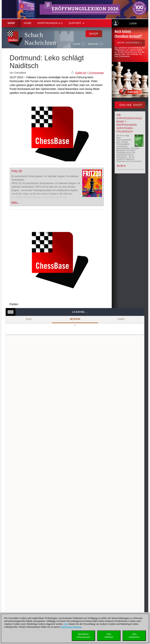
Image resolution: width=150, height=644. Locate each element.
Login (133, 24)
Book (29, 319)
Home (28, 23)
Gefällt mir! (81, 73)
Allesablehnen (109, 636)
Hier (66, 624)
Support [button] (76, 23)
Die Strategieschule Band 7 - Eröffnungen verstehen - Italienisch (129, 123)
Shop (11, 23)
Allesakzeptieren (134, 636)
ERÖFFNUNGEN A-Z (50, 23)
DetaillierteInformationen (83, 636)
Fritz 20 (17, 171)
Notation (75, 319)
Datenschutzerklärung (71, 627)
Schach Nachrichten (40, 39)
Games (121, 319)
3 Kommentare (96, 73)
